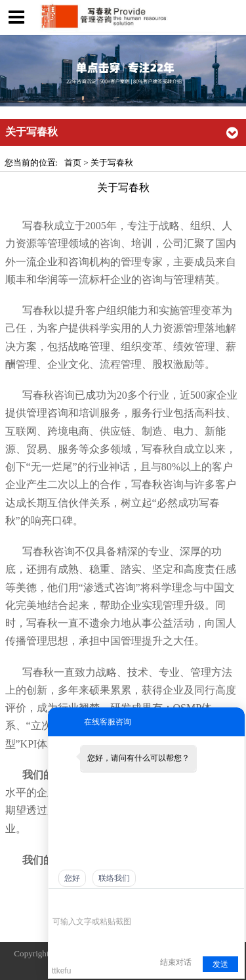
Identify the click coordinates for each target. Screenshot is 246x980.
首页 (73, 163)
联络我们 (114, 878)
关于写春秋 (112, 163)
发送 (220, 964)
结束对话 (176, 962)
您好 (72, 878)
